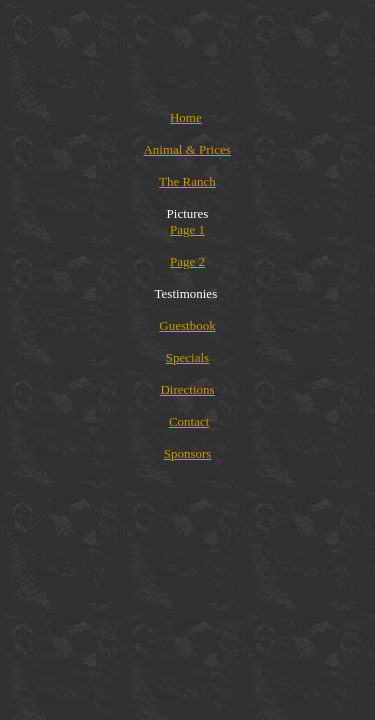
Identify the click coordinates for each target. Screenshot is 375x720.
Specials (187, 357)
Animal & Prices (186, 149)
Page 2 (187, 261)
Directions (187, 389)
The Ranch (187, 181)
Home (186, 117)
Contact (189, 421)
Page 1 (187, 229)
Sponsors (188, 453)
